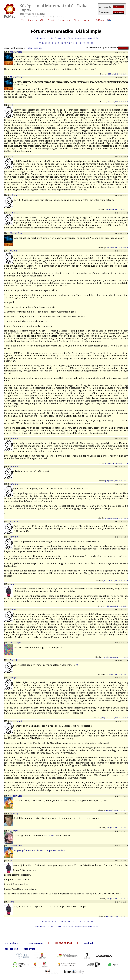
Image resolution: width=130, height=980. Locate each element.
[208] (7, 52)
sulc (12, 105)
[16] (92, 43)
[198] (7, 484)
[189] (7, 796)
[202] (7, 233)
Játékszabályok (40, 38)
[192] (7, 660)
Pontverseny (64, 20)
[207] (7, 77)
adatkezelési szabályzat (20, 949)
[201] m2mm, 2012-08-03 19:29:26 (117, 248)
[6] (56, 43)
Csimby (14, 831)
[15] (88, 43)
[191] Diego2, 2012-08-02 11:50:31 (117, 675)
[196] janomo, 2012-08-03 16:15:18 (117, 518)
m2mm (14, 195)
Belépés (118, 7)
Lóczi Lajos (15, 643)
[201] (7, 251)
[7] (59, 43)
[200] (7, 438)
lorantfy (14, 813)
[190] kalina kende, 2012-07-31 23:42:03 (115, 718)
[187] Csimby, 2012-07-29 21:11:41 (117, 810)
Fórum (77, 20)
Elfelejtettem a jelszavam (83, 38)
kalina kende (17, 721)
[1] (40, 43)
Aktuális (40, 20)
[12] (76, 43)
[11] (72, 43)
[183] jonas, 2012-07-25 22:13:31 (117, 899)
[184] (7, 860)
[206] (7, 105)
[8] (62, 43)
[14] (84, 43)
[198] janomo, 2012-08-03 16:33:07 (117, 481)
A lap (30, 20)
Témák (95, 38)
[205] (7, 156)
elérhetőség (11, 943)
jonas (13, 584)
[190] (7, 721)
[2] (43, 43)
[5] (52, 43)
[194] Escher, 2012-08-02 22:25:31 (117, 606)
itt (77, 665)
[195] (7, 584)
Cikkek (51, 20)
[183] (7, 902)
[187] (7, 831)
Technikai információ (54, 38)
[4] (49, 43)
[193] (7, 643)
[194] (7, 609)
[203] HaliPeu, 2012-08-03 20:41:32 (117, 209)
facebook (88, 943)
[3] (46, 43)
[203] (7, 213)
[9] (65, 43)
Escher (13, 609)
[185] (7, 846)
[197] (7, 521)
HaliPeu (14, 213)
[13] (80, 43)
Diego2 (14, 660)
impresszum (36, 943)
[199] (7, 466)
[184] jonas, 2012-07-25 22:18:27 (117, 828)
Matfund (88, 20)
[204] (7, 195)
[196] (7, 537)
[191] (7, 678)
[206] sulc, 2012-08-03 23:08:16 (118, 74)
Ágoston (14, 521)
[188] (7, 813)
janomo (14, 438)
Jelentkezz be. (35, 48)
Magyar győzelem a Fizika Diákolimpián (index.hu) (39, 850)
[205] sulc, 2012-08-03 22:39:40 (118, 102)
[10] (68, 43)
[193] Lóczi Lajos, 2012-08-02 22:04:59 (116, 581)
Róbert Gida (16, 796)
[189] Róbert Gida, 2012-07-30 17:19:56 (115, 657)
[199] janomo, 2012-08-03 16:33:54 (117, 463)
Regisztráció (118, 12)
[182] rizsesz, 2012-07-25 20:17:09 (117, 916)
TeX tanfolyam (68, 38)
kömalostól (49, 835)
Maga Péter (16, 52)
